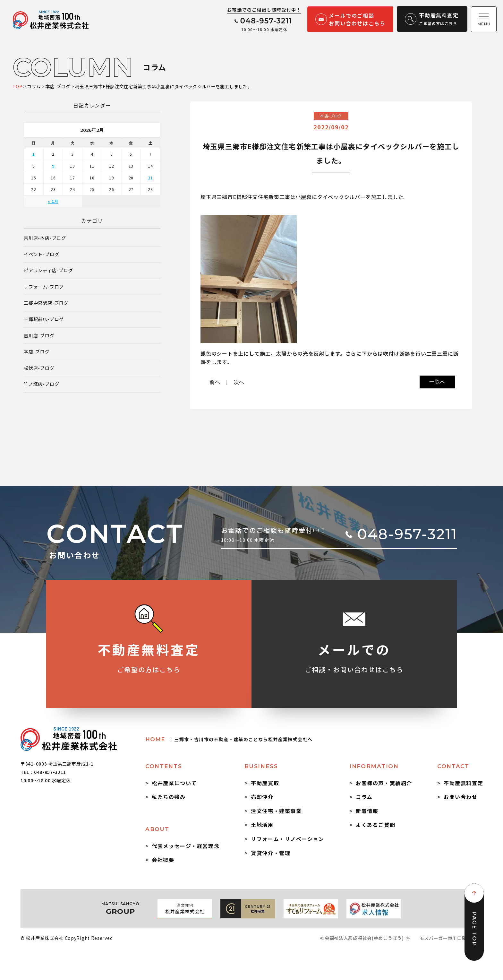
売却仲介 (262, 797)
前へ (215, 382)
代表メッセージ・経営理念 (186, 846)
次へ (239, 382)
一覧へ (437, 382)
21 (150, 178)
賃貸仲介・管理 (271, 853)
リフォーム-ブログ (44, 287)
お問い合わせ (461, 797)
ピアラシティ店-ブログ (48, 270)
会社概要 (163, 860)
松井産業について (174, 783)
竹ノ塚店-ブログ (41, 384)
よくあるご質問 (375, 825)
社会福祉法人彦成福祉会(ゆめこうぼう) (362, 938)
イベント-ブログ (41, 254)
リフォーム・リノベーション (288, 839)
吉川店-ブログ (39, 336)
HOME (229, 739)
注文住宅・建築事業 (276, 811)
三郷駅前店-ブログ (44, 319)
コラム (364, 797)
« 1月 (53, 201)
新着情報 (367, 811)
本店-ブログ (37, 352)
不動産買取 (265, 783)
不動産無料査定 (463, 783)
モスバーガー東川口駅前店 (448, 938)
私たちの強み (169, 797)
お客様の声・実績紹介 (384, 783)
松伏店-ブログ (39, 368)
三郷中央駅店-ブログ (46, 303)
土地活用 (262, 825)
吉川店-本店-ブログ (45, 238)
